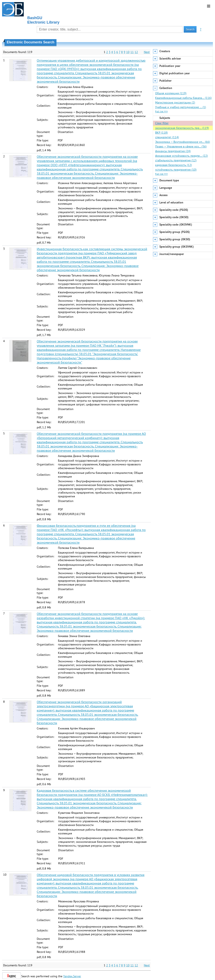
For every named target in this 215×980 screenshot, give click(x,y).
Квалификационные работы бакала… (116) (183, 98)
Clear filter (162, 123)
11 (132, 52)
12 (136, 52)
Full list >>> (161, 111)
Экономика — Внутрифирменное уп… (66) (183, 142)
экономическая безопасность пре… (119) (182, 128)
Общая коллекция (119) (171, 93)
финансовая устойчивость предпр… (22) (182, 156)
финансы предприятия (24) (173, 151)
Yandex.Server (72, 976)
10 (128, 52)
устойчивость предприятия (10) (176, 170)
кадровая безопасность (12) (174, 165)
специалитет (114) (167, 137)
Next (147, 52)
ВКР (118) (161, 133)
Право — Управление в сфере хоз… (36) (181, 146)
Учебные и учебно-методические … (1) (181, 107)
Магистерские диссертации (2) (175, 102)
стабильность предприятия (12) (176, 160)
